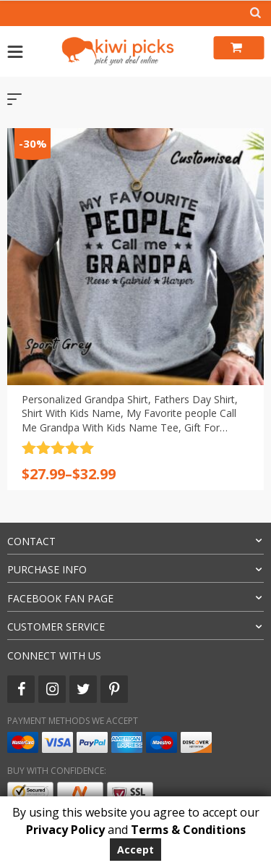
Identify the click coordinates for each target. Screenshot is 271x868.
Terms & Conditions (188, 830)
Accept (135, 850)
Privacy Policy (65, 830)
